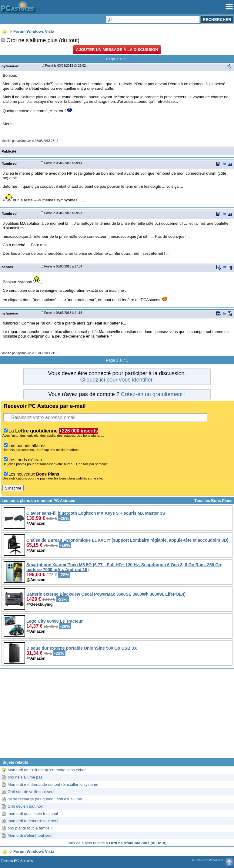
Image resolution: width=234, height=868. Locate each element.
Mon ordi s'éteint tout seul (30, 835)
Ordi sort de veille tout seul (31, 792)
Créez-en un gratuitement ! (153, 394)
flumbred (9, 163)
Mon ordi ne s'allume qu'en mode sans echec (47, 770)
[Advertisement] (117, 716)
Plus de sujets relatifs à (117, 843)
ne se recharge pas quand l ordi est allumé (45, 799)
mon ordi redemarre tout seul (33, 821)
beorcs (7, 267)
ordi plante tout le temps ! (30, 828)
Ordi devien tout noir (25, 806)
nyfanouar (10, 66)
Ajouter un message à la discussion (117, 50)
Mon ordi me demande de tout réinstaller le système (53, 784)
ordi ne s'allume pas (25, 777)
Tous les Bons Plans (213, 501)
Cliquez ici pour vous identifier (116, 380)
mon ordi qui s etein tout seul (33, 814)
